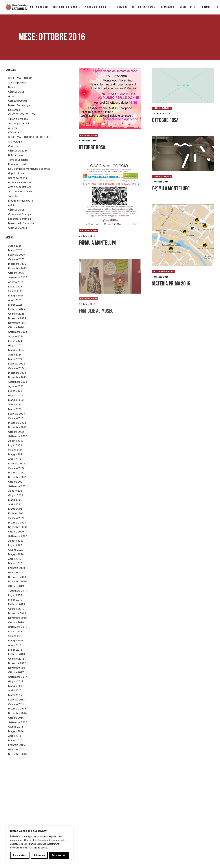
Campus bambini (18, 101)
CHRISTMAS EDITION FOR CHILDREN (29, 137)
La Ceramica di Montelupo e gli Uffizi (29, 169)
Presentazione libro (19, 164)
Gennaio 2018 (16, 659)
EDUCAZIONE (121, 7)
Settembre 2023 (18, 382)
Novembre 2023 (17, 377)
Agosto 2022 (16, 441)
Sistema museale (39, 7)
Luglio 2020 (15, 545)
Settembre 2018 (18, 627)
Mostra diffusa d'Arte (21, 201)
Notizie (206, 7)
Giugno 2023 (16, 395)
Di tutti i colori (16, 155)
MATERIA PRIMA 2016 (171, 284)
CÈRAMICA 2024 (18, 151)
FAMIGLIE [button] (99, 784)
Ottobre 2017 (16, 672)
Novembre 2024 (17, 323)
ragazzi (13, 128)
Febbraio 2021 (17, 513)
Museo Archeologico (20, 105)
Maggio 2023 (16, 400)
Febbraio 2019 (17, 604)
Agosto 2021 (16, 491)
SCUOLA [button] (121, 784)
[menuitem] (39, 7)
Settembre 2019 (18, 591)
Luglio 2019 (15, 595)
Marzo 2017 (15, 695)
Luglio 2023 (15, 391)
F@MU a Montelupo (171, 189)
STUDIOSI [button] (143, 784)
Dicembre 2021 (17, 473)
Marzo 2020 (15, 563)
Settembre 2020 (18, 536)
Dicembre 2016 (17, 709)
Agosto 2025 (16, 282)
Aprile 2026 (15, 246)
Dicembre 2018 (17, 613)
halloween (14, 110)
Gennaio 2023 (16, 418)
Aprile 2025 (15, 300)
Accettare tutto (59, 855)
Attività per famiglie (20, 123)
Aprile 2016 (15, 736)
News (11, 87)
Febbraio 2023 (17, 414)
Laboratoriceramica (20, 219)
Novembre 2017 (17, 668)
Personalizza (20, 855)
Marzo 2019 (15, 600)
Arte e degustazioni (19, 187)
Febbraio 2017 (17, 700)
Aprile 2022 (15, 459)
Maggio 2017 (16, 686)
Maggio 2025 (16, 296)
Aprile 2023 (15, 404)
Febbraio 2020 (17, 568)
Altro (11, 96)
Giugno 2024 (16, 345)
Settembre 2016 (18, 722)
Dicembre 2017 (17, 663)
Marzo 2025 (15, 305)
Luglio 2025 (15, 287)
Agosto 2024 (16, 336)
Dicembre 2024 (17, 318)
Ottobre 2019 (16, 586)
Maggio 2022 (16, 454)
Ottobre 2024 (16, 327)
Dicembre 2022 (17, 423)
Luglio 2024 (15, 341)
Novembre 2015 (17, 754)
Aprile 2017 (15, 690)
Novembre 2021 (17, 477)
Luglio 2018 (15, 632)
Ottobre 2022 (16, 432)
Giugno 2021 (16, 495)
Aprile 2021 (15, 504)
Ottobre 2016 (16, 718)
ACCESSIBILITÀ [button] (77, 784)
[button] (217, 7)
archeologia (15, 142)
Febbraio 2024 (17, 364)
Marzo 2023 (15, 409)
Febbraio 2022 (17, 464)
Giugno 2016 (16, 727)
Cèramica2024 (17, 132)
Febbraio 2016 (17, 745)
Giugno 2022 (16, 450)
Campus (13, 146)
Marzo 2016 (15, 740)
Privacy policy (53, 862)
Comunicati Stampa (20, 214)
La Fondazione (167, 7)
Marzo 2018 (15, 650)
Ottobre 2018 (16, 622)
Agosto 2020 (16, 541)
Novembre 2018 (17, 618)
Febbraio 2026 (17, 255)
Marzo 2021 (15, 509)
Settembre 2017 (18, 677)
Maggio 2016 (16, 731)
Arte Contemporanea (143, 7)
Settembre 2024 (18, 332)
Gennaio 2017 (16, 704)
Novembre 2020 (17, 527)
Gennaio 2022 (16, 468)
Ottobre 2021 (16, 482)
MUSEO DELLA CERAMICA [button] (67, 7)
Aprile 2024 (15, 355)
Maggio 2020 (16, 554)
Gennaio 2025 (16, 314)
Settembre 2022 (18, 436)
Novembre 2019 (17, 581)
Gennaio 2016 (16, 749)
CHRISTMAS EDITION (20, 78)
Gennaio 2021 (16, 518)
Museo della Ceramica (21, 223)
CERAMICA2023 (18, 228)
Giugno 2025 (16, 291)
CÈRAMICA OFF (17, 92)
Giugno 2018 (16, 636)
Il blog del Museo (18, 119)
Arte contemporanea (20, 191)
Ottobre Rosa (165, 120)
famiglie (13, 196)
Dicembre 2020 (17, 523)
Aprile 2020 (15, 559)
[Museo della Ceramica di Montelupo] (17, 7)
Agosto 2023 (16, 386)
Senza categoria (18, 178)
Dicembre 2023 (17, 373)
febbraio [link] (162, 823)
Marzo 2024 (15, 359)
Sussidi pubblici (17, 83)
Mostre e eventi (189, 7)
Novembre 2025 (17, 268)
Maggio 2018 (16, 641)
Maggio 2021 (16, 500)
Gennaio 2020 (16, 572)
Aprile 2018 (15, 645)
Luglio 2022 (15, 445)
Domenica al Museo (20, 182)
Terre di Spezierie (18, 160)
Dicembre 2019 (17, 577)
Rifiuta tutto (39, 855)
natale (12, 205)
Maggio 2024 (16, 350)
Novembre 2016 (17, 713)
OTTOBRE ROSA (92, 147)
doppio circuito (17, 173)
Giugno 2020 (16, 550)
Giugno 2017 (16, 681)
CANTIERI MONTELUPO (22, 114)
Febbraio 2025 (17, 309)
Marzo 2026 (15, 250)
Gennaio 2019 (16, 609)
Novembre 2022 (17, 427)
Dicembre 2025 (17, 264)
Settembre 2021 (18, 486)
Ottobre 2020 (16, 532)
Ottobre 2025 (16, 273)
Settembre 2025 (18, 277)
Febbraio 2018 (17, 654)
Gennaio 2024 (16, 368)
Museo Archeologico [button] (98, 7)
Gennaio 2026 (16, 259)
